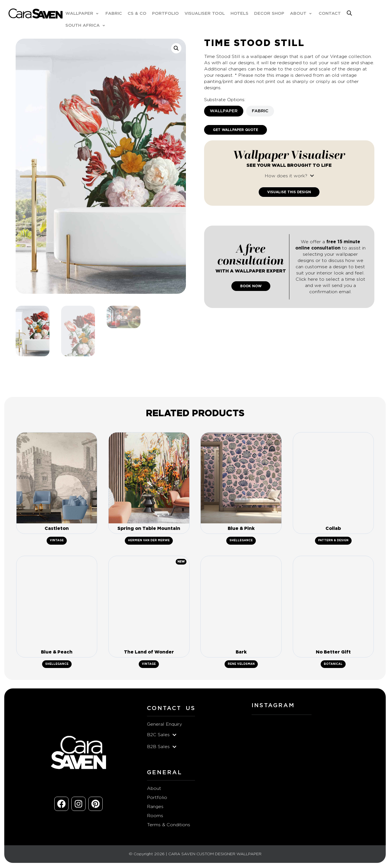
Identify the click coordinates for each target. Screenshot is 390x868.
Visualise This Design (289, 192)
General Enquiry (164, 725)
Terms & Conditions (169, 826)
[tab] (224, 111)
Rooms (155, 817)
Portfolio (157, 798)
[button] (83, 14)
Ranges (155, 807)
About (154, 789)
